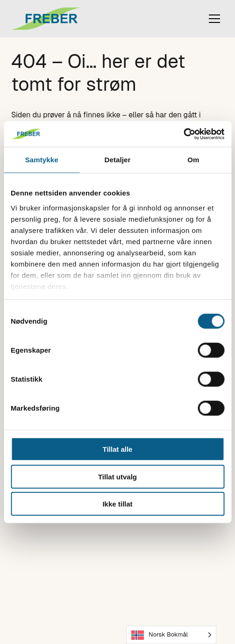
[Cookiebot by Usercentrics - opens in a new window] (183, 134)
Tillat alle (118, 449)
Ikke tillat (117, 504)
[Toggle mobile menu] (214, 19)
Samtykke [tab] (42, 160)
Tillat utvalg (117, 476)
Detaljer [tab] (118, 160)
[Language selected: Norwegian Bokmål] (171, 635)
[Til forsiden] (58, 19)
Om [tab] (193, 160)
